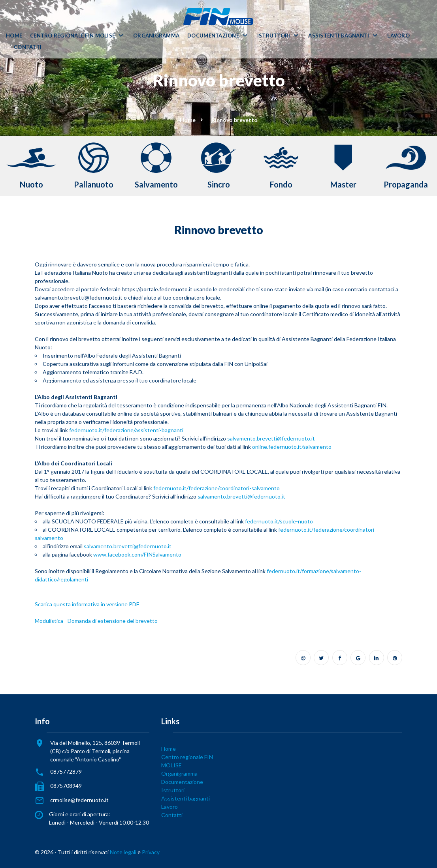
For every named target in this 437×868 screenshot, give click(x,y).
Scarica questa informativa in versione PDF (87, 604)
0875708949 (66, 786)
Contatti (28, 47)
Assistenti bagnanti (339, 36)
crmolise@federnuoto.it (79, 800)
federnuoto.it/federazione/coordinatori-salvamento (217, 488)
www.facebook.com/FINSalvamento (137, 554)
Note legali (123, 852)
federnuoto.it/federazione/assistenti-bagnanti (126, 430)
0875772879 (66, 771)
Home (14, 36)
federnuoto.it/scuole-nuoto (279, 521)
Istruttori (274, 36)
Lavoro (398, 36)
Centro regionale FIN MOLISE (73, 36)
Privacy (151, 852)
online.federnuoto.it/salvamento (292, 447)
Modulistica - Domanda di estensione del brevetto (96, 621)
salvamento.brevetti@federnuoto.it (271, 438)
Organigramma (156, 36)
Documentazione (213, 36)
